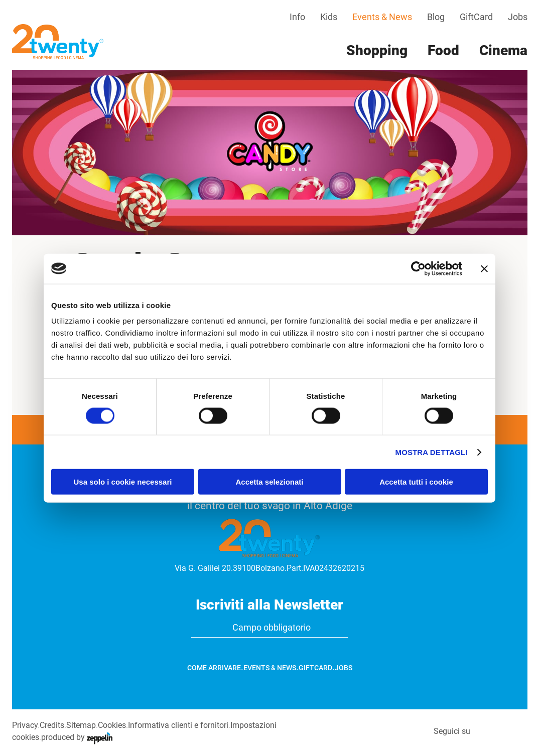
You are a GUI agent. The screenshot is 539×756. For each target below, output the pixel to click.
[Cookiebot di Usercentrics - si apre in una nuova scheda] (418, 268)
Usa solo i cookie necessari (123, 482)
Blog (436, 17)
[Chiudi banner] (484, 268)
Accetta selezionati (269, 482)
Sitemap (81, 725)
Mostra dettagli (432, 452)
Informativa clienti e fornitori (178, 725)
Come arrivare (214, 668)
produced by (77, 737)
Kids (329, 17)
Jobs (518, 17)
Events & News (382, 17)
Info (297, 17)
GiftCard (476, 17)
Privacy (25, 725)
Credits (52, 725)
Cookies (112, 725)
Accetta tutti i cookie (416, 482)
